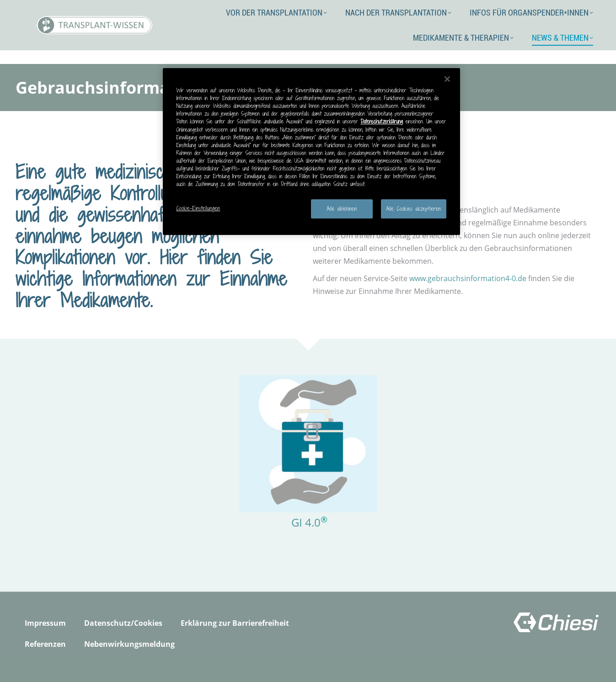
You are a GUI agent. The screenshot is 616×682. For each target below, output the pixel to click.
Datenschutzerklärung (382, 121)
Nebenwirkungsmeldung (129, 644)
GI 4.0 (306, 522)
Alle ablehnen (342, 209)
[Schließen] (447, 79)
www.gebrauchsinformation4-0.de (468, 278)
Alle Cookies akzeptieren (413, 209)
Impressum (45, 623)
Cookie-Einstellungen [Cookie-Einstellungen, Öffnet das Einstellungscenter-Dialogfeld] (198, 208)
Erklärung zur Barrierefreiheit (235, 623)
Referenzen (45, 644)
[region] (311, 152)
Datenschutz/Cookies (123, 623)
